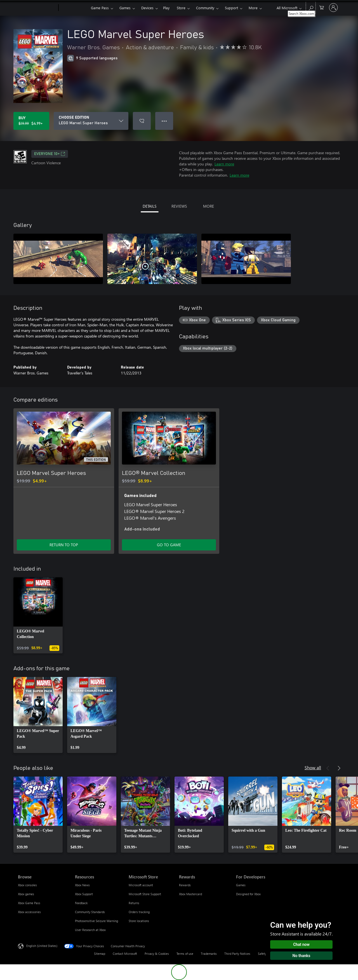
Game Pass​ (100, 8)
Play (166, 8)
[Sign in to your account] (333, 8)
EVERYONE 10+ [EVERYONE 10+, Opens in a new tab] (50, 154)
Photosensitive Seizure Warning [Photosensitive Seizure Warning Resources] (96, 921)
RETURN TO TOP (64, 545)
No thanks (302, 956)
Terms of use (185, 954)
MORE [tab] (209, 206)
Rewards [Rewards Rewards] (185, 885)
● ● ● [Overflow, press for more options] (164, 121)
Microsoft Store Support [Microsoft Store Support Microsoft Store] (145, 894)
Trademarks (209, 954)
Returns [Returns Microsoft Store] (134, 903)
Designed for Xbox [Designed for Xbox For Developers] (248, 894)
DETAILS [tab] (149, 206)
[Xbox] (74, 8)
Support (231, 8)
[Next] (339, 768)
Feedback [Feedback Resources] (81, 903)
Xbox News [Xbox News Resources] (82, 885)
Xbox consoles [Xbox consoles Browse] (27, 885)
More (253, 8)
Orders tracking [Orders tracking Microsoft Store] (139, 912)
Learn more (224, 164)
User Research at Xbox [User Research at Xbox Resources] (90, 930)
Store (181, 8)
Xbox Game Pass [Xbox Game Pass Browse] (29, 903)
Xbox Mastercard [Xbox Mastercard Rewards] (190, 894)
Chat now (301, 944)
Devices (147, 8)
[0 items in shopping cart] (322, 7)
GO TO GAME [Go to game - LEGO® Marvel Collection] (169, 545)
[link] (38, 615)
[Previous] (328, 768)
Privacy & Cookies (157, 954)
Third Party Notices (237, 954)
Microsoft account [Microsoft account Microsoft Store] (141, 885)
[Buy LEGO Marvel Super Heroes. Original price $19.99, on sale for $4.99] (31, 121)
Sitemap (100, 954)
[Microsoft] (37, 8)
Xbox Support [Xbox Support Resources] (84, 894)
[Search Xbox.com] (311, 7)
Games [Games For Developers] (241, 885)
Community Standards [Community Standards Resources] (90, 912)
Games (125, 8)
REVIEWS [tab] (179, 206)
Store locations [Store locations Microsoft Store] (139, 921)
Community (205, 8)
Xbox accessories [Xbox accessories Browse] (29, 912)
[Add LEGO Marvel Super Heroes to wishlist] (142, 121)
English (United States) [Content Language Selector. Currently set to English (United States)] (42, 946)
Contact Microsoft (125, 954)
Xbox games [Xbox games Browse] (26, 894)
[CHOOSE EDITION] (91, 121)
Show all (313, 767)
